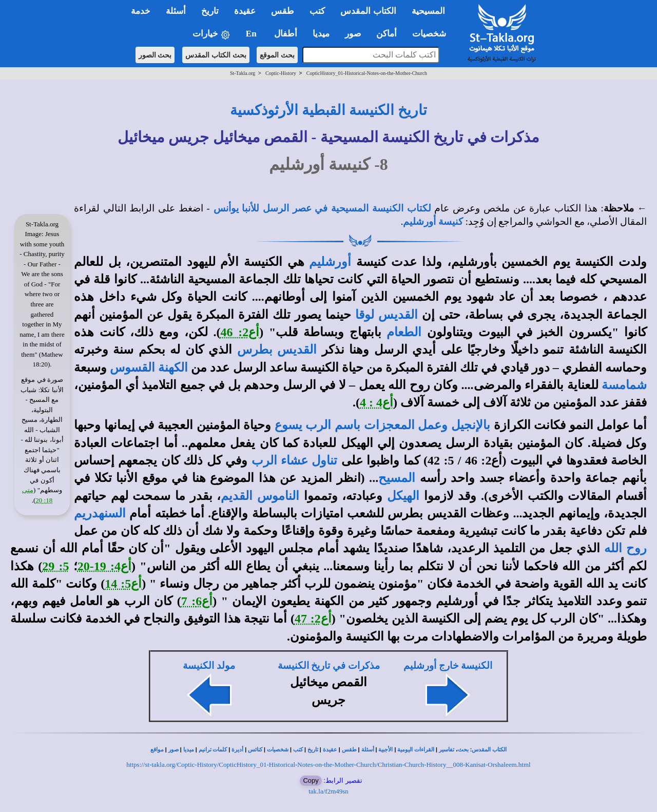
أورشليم (330, 262)
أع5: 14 (123, 584)
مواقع (157, 750)
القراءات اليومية (416, 750)
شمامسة (624, 385)
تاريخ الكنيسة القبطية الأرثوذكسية (328, 110)
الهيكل (403, 496)
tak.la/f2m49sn (328, 791)
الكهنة (173, 368)
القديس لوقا (387, 315)
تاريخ (313, 750)
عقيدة (330, 750)
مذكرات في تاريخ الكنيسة (329, 665)
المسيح (397, 478)
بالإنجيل (471, 425)
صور (173, 750)
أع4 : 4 (376, 402)
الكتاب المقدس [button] (368, 11)
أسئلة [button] (176, 11)
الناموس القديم (260, 496)
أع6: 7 (197, 601)
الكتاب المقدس (489, 750)
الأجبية (385, 750)
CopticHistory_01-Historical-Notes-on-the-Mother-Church (367, 73)
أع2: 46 (240, 332)
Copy (311, 780)
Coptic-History (281, 73)
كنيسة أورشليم (433, 221)
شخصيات (278, 750)
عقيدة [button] (245, 11)
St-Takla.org (243, 73)
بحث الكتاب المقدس (216, 55)
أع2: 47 (313, 618)
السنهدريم (100, 513)
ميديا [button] (321, 34)
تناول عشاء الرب (295, 460)
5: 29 (55, 566)
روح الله (625, 548)
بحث (463, 750)
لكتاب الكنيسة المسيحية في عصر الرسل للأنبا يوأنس (322, 208)
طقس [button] (283, 11)
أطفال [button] (286, 34)
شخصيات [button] (432, 34)
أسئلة (368, 750)
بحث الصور (155, 55)
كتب (298, 750)
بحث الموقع (277, 55)
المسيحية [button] (428, 11)
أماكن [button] (387, 34)
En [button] (252, 34)
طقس (349, 750)
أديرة (237, 750)
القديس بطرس (277, 350)
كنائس (255, 750)
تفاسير (447, 750)
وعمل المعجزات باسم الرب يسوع (361, 425)
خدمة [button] (141, 11)
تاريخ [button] (210, 11)
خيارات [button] (211, 34)
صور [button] (353, 34)
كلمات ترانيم (213, 750)
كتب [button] (317, 11)
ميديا (189, 750)
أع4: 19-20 (104, 566)
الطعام (404, 332)
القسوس (132, 368)
